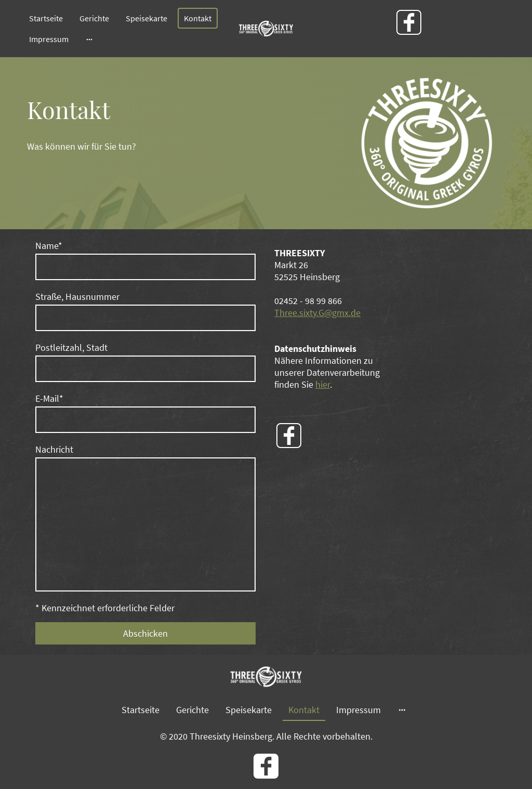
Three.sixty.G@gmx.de (317, 313)
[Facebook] (409, 22)
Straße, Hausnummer (77, 297)
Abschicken (145, 633)
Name (49, 246)
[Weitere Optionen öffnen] (89, 39)
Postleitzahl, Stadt (71, 347)
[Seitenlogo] (266, 29)
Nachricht (54, 449)
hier (323, 384)
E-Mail (49, 398)
